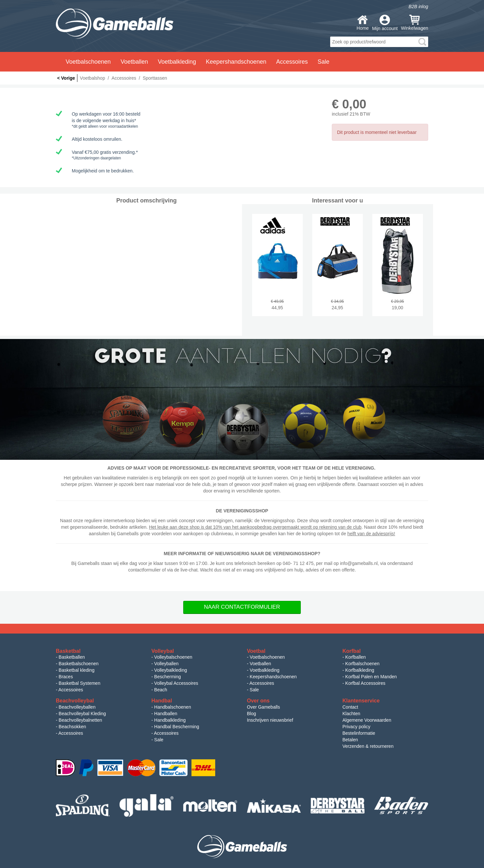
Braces (66, 677)
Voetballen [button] (134, 62)
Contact (350, 707)
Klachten (351, 714)
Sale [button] (324, 62)
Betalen (350, 740)
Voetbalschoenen (267, 657)
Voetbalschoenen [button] (88, 62)
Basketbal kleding (77, 670)
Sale (254, 690)
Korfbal (352, 651)
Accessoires (71, 690)
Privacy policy (357, 727)
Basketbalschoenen (79, 664)
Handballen (166, 714)
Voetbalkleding (265, 670)
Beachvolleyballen (77, 707)
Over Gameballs (263, 707)
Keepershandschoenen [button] (236, 62)
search (422, 42)
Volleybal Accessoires (176, 683)
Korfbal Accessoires (365, 683)
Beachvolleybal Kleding (82, 714)
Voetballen (260, 664)
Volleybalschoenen (173, 657)
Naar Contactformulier (242, 607)
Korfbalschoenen (362, 664)
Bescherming (168, 677)
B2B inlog (418, 7)
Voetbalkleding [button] (177, 62)
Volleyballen (166, 664)
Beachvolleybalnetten (81, 720)
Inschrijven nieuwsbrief (270, 720)
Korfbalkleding (360, 670)
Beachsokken (73, 727)
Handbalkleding (170, 720)
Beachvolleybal (75, 701)
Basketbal (68, 651)
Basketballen (72, 657)
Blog (251, 714)
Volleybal (163, 651)
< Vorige (66, 78)
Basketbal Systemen (80, 683)
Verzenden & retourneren (368, 746)
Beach (161, 690)
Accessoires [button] (292, 62)
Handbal (162, 701)
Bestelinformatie (359, 733)
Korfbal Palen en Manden (371, 677)
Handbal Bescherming (177, 727)
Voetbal (256, 651)
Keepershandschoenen (273, 677)
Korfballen (355, 657)
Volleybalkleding (170, 670)
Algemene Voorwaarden (367, 720)
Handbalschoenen (173, 707)
